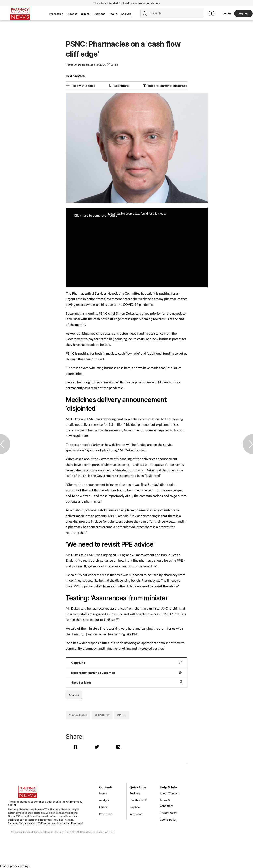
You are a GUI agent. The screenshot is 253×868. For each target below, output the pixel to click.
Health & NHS (138, 800)
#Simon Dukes (78, 715)
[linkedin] (118, 747)
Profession (106, 814)
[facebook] (76, 747)
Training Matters (28, 823)
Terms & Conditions (167, 803)
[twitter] (98, 747)
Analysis (74, 695)
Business (135, 793)
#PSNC (122, 715)
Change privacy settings (15, 866)
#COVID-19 (102, 715)
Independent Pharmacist (70, 823)
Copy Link (127, 663)
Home (103, 793)
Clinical (104, 807)
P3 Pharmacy (45, 823)
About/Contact (169, 793)
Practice (135, 807)
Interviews (136, 814)
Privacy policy (168, 813)
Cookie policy (168, 820)
